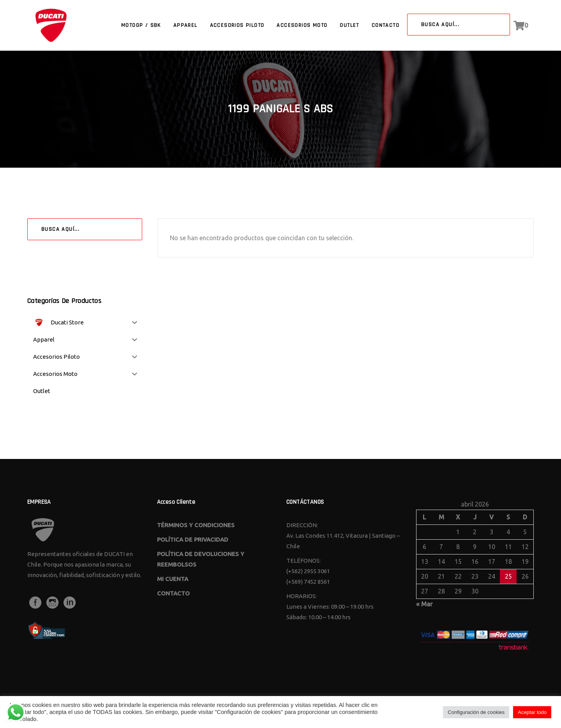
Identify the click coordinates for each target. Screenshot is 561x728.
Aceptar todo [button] (532, 712)
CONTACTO (173, 593)
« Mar (424, 604)
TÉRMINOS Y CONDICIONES (196, 525)
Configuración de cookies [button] (476, 712)
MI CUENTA (173, 579)
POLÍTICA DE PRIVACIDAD (193, 539)
